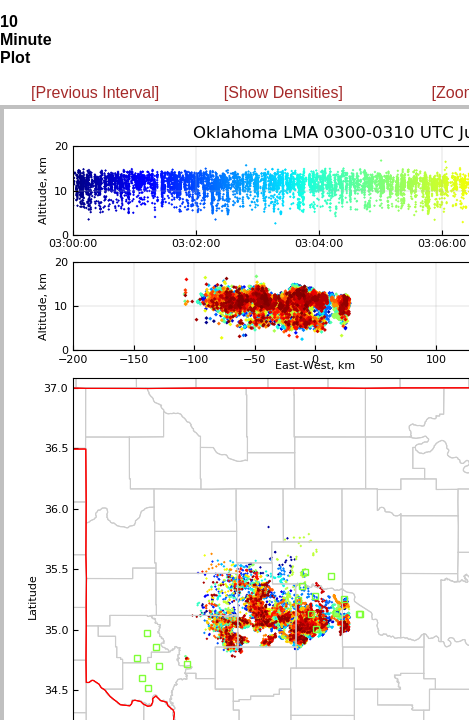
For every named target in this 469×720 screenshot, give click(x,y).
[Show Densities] (283, 92)
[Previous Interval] (95, 92)
